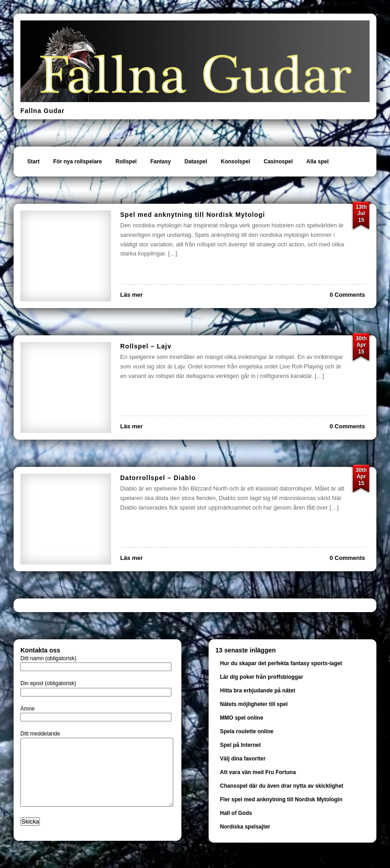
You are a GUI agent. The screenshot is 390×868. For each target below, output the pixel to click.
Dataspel (196, 162)
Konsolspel (236, 162)
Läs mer (132, 295)
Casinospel (278, 162)
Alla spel (318, 162)
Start (33, 162)
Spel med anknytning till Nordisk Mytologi (193, 215)
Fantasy (160, 162)
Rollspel (126, 162)
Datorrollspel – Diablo (158, 478)
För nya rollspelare (77, 162)
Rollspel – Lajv (146, 346)
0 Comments (347, 295)
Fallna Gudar (43, 111)
